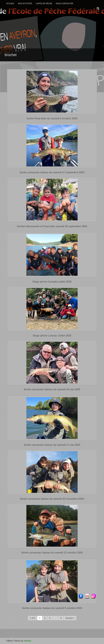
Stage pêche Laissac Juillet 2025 (52, 336)
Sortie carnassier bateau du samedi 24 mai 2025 (52, 389)
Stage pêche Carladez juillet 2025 (52, 282)
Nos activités (25, 4)
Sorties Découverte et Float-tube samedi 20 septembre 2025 (52, 226)
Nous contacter (65, 4)
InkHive (27, 641)
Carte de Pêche (44, 4)
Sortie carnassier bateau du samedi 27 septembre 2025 (52, 172)
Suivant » (70, 618)
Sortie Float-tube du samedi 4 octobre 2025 (52, 118)
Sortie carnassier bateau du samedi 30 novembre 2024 (52, 499)
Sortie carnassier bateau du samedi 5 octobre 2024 (52, 608)
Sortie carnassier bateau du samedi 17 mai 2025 (52, 445)
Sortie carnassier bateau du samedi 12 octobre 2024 (52, 553)
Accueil (10, 4)
